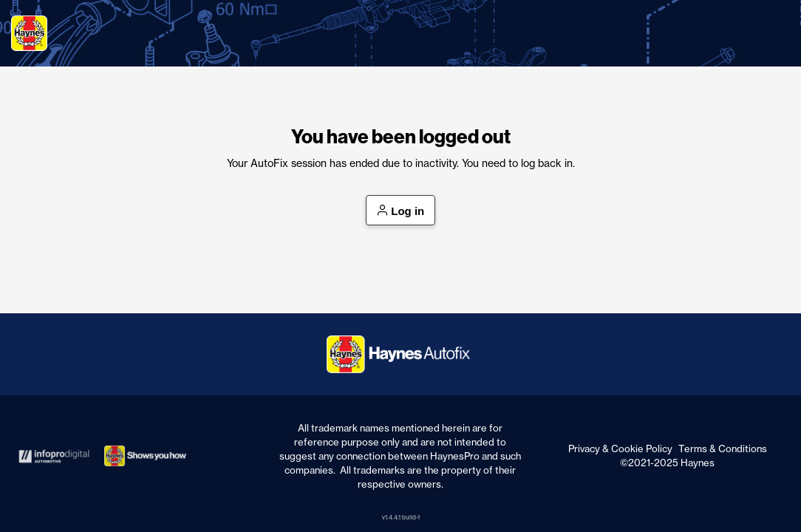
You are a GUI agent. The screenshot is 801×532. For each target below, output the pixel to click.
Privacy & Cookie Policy (620, 449)
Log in (401, 211)
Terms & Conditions (723, 449)
